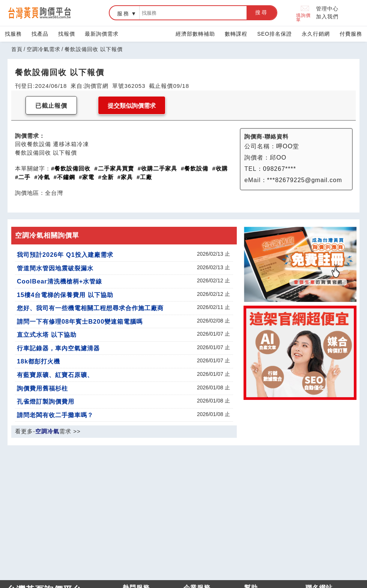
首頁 (17, 49)
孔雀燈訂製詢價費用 (46, 401)
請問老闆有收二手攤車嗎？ (55, 415)
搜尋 (262, 12)
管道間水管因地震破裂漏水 (55, 268)
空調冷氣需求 (44, 49)
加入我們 (327, 17)
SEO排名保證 (274, 34)
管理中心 (327, 9)
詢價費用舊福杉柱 (42, 388)
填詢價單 (303, 13)
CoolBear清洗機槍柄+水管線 (59, 281)
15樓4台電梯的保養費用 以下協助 (65, 295)
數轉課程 (236, 34)
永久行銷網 (316, 34)
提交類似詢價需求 (132, 106)
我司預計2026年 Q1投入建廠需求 (65, 255)
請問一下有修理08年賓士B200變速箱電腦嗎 (80, 321)
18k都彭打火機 (38, 361)
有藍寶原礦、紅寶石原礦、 (55, 375)
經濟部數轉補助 (195, 34)
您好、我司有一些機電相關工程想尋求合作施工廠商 (90, 308)
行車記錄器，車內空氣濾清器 (58, 348)
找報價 (67, 34)
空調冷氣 (47, 431)
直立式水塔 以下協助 (47, 335)
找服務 (13, 34)
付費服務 (351, 34)
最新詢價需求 (102, 34)
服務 (123, 14)
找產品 (40, 34)
